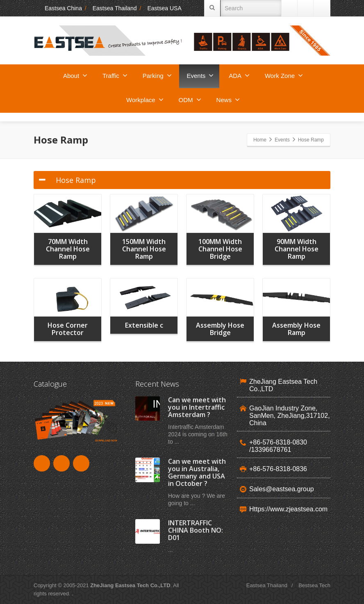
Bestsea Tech (314, 585)
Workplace (145, 100)
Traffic (115, 75)
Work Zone (284, 75)
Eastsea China (58, 8)
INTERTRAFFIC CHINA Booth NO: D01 (196, 530)
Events (200, 75)
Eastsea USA (164, 8)
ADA (239, 75)
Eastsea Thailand (115, 8)
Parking (157, 75)
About (75, 75)
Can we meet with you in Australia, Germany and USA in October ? (197, 472)
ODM (190, 100)
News (228, 100)
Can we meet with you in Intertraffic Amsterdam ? (197, 407)
